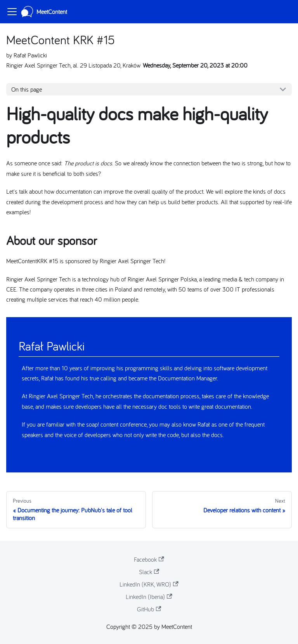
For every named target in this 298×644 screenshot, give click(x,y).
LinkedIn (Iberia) (149, 597)
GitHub (149, 609)
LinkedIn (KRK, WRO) (149, 584)
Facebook (149, 559)
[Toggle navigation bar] (12, 12)
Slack (149, 572)
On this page (27, 89)
